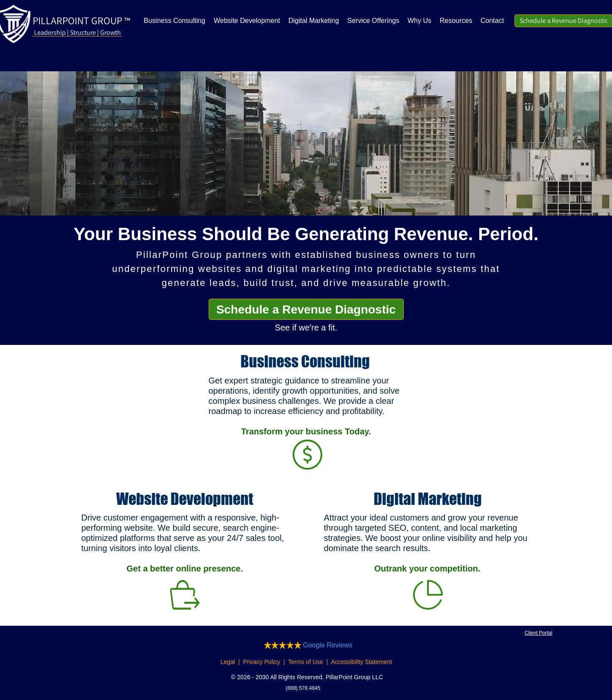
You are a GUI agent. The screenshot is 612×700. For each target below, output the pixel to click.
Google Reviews (328, 645)
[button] (456, 21)
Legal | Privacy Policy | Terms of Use (272, 662)
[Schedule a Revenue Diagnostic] (306, 309)
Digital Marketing (428, 499)
